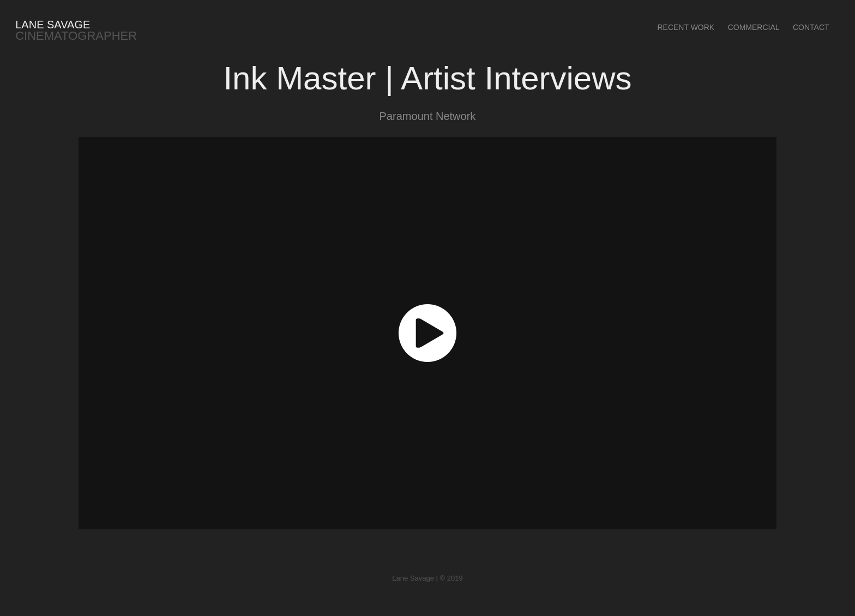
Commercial (754, 27)
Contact (811, 27)
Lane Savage (53, 25)
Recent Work (686, 27)
